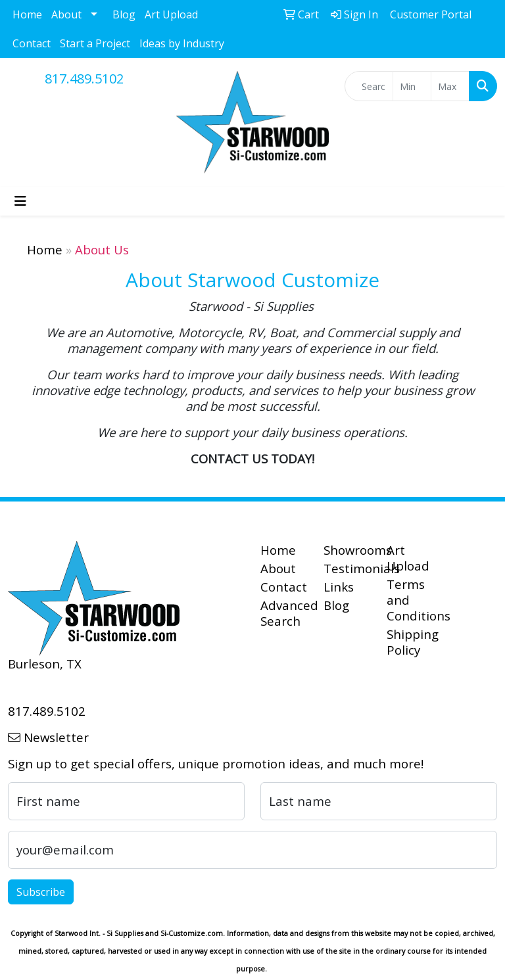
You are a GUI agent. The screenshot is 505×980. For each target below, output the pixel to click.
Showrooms (347, 550)
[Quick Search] (369, 86)
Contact (32, 43)
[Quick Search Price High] (450, 86)
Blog (124, 14)
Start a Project (95, 43)
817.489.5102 (84, 79)
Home (27, 14)
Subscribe (41, 892)
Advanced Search (284, 613)
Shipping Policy (410, 642)
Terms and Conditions (410, 600)
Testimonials (347, 568)
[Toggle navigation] (20, 201)
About (66, 14)
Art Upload (171, 14)
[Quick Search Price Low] (412, 86)
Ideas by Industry (182, 43)
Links (339, 587)
